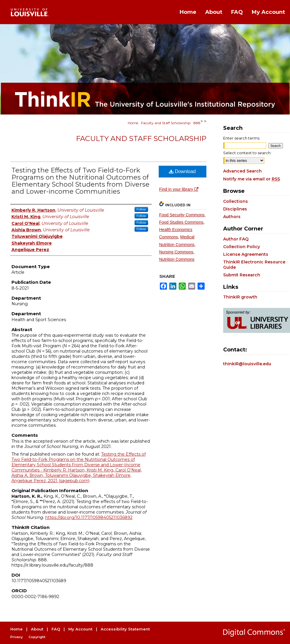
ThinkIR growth (240, 297)
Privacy (16, 637)
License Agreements (246, 254)
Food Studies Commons (181, 222)
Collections (236, 201)
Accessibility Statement (125, 629)
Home (133, 123)
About (37, 629)
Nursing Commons (176, 252)
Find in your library (179, 189)
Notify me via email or (252, 179)
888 (197, 123)
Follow (141, 209)
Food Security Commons (182, 215)
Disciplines (235, 209)
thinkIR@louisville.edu (247, 364)
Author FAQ (236, 239)
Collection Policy (242, 247)
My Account (80, 629)
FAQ (56, 629)
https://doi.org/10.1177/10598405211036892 (89, 517)
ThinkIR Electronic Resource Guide (254, 265)
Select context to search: (247, 153)
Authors (232, 217)
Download (182, 171)
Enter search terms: (242, 138)
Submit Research (242, 275)
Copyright (37, 637)
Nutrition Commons (177, 259)
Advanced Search (242, 171)
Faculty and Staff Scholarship (166, 123)
